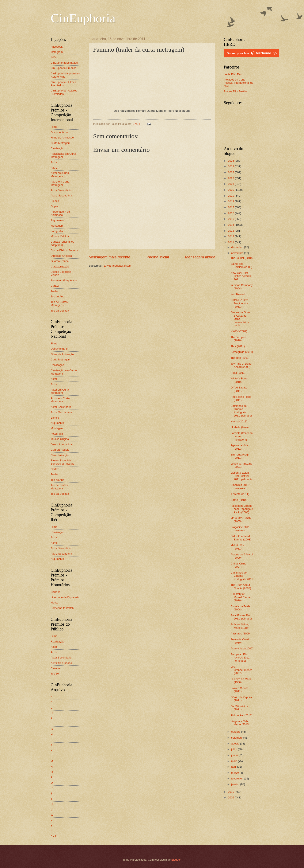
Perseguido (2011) (242, 352)
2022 (231, 178)
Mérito (54, 603)
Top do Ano (57, 296)
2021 (231, 184)
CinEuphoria (83, 18)
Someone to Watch (62, 608)
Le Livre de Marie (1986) (241, 681)
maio (234, 761)
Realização (57, 148)
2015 (231, 219)
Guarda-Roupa (60, 261)
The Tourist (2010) (242, 258)
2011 (231, 242)
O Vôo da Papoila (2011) (241, 699)
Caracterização (60, 267)
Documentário (59, 132)
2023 (231, 172)
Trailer (54, 291)
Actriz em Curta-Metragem (60, 183)
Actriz (54, 168)
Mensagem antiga (200, 257)
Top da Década (60, 311)
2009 (231, 797)
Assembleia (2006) (242, 648)
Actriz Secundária (61, 196)
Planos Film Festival (236, 91)
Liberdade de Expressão (65, 597)
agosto (236, 744)
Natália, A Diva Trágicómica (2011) (240, 303)
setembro (237, 738)
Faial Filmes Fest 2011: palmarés (242, 617)
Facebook (57, 47)
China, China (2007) (238, 565)
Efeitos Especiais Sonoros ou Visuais (62, 462)
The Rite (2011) (240, 358)
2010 (231, 792)
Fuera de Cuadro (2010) (241, 641)
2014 (231, 225)
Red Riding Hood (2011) (241, 398)
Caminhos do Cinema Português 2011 (242, 576)
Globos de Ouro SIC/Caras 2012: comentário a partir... (240, 319)
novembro (238, 253)
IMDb (54, 57)
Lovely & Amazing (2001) (241, 465)
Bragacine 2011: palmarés (240, 529)
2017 (231, 207)
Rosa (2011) (238, 373)
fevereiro (237, 779)
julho (234, 749)
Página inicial (158, 257)
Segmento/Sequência (64, 280)
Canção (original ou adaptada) (62, 243)
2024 (231, 166)
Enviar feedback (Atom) (118, 266)
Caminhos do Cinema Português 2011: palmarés (242, 411)
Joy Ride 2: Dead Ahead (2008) (241, 365)
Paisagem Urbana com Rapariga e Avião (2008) (242, 509)
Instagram (57, 52)
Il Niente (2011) (240, 494)
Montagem (57, 226)
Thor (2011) (238, 346)
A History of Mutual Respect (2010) (242, 597)
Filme (54, 127)
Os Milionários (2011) (239, 708)
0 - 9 (53, 836)
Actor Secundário (61, 190)
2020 (231, 190)
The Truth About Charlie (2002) (241, 586)
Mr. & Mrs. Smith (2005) (241, 520)
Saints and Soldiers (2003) (241, 265)
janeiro (236, 784)
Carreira (56, 592)
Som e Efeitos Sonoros (65, 250)
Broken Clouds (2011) (239, 690)
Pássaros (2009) (240, 634)
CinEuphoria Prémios (64, 68)
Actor (54, 162)
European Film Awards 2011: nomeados (240, 658)
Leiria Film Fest (233, 74)
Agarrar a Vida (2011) (239, 447)
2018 (231, 201)
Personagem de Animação (60, 213)
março (235, 773)
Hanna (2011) (239, 421)
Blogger (176, 860)
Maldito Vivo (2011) (238, 547)
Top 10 (55, 674)
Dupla (54, 206)
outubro (236, 732)
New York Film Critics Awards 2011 (241, 276)
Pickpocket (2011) (241, 715)
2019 (231, 196)
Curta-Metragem (61, 143)
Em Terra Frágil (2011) (240, 456)
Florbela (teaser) (240, 427)
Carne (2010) (239, 500)
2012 (231, 236)
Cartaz (55, 286)
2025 (231, 161)
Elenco (55, 201)
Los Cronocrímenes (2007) (241, 670)
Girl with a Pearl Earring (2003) (241, 538)
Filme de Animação (62, 138)
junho (235, 755)
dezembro (238, 247)
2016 (231, 213)
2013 (231, 231)
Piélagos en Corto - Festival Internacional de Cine (239, 83)
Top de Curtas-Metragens (60, 304)
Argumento (57, 220)
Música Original (60, 236)
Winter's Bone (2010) (239, 380)
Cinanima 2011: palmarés (240, 486)
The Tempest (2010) (238, 339)
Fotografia (57, 231)
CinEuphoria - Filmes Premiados (63, 84)
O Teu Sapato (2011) (239, 389)
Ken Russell (238, 294)
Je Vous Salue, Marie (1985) (240, 626)
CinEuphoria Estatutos (64, 63)
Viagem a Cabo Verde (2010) (240, 723)
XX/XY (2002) (239, 331)
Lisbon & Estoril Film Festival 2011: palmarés (242, 476)
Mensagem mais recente (109, 257)
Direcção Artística (61, 256)
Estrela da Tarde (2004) (240, 608)
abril (234, 767)
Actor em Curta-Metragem (60, 175)
